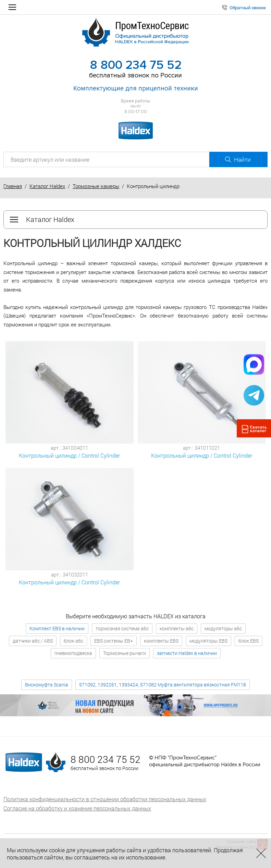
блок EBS (249, 641)
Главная (13, 186)
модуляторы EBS (208, 641)
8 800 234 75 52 (136, 65)
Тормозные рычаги (125, 653)
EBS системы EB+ (114, 641)
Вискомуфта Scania (47, 685)
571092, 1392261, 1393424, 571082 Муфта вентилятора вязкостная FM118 (163, 685)
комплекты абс (177, 628)
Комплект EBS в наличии (57, 628)
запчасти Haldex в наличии (187, 653)
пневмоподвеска (73, 653)
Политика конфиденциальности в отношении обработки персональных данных (105, 799)
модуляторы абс (223, 628)
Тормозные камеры (96, 186)
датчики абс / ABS (33, 641)
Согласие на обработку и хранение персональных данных (77, 808)
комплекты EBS (161, 641)
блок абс (73, 641)
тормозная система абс (122, 628)
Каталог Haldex (47, 186)
